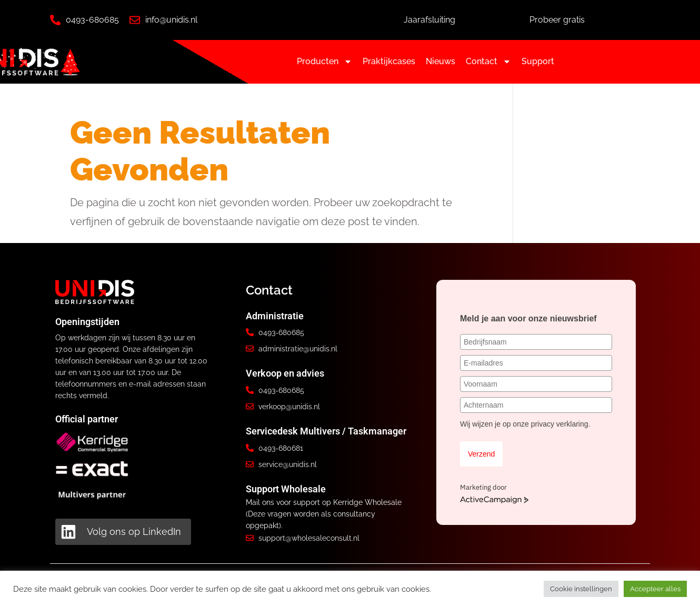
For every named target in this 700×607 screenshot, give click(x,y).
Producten (324, 62)
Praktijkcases (389, 61)
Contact (488, 62)
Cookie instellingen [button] (581, 589)
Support (538, 61)
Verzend (481, 454)
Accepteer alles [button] (655, 589)
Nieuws (441, 61)
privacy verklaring (560, 424)
